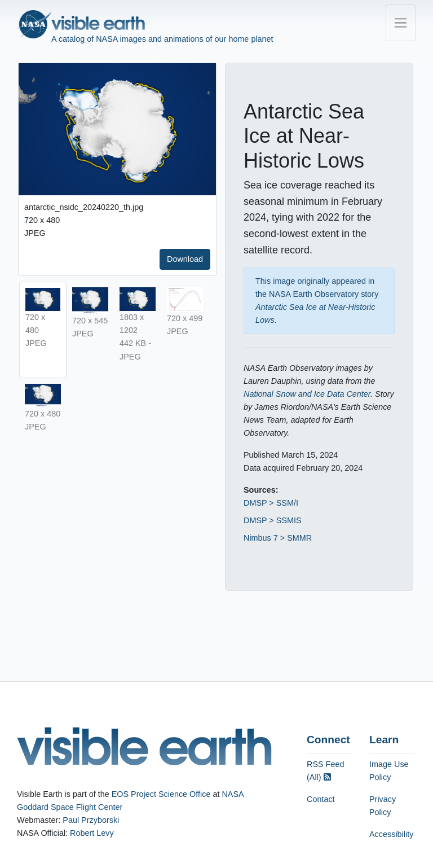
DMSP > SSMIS (273, 520)
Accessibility (391, 834)
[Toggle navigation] (401, 23)
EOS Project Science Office (161, 794)
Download (185, 259)
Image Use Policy (389, 771)
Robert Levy (92, 833)
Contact (321, 799)
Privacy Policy (383, 806)
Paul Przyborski (91, 820)
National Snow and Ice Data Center (307, 394)
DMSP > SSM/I (271, 503)
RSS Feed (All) (325, 771)
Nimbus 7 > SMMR (278, 538)
